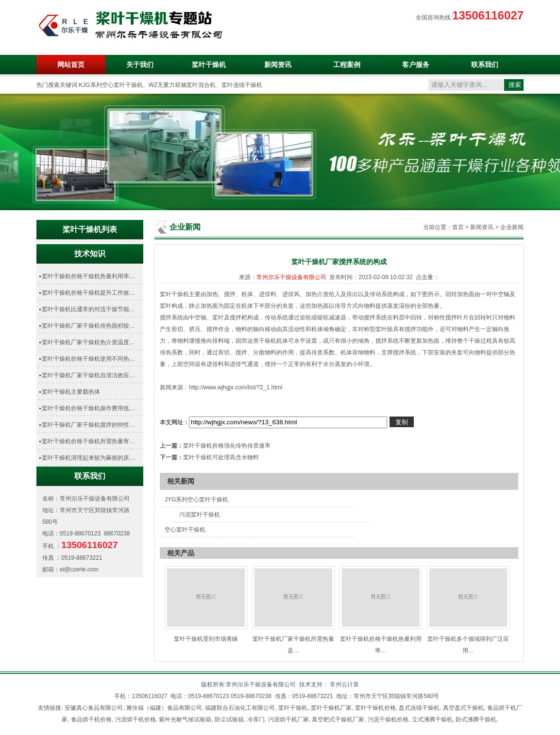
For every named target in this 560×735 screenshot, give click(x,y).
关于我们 (140, 65)
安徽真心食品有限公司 (94, 708)
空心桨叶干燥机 (185, 530)
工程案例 (347, 65)
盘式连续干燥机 (419, 708)
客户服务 (416, 65)
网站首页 (71, 65)
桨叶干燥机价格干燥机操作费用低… (88, 408)
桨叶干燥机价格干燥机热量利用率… (88, 276)
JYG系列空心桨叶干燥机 (196, 500)
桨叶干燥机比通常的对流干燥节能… (88, 309)
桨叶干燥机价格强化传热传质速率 (227, 446)
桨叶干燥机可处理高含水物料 (221, 457)
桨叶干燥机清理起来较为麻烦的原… (88, 458)
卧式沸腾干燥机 (476, 719)
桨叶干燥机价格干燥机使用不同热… (88, 359)
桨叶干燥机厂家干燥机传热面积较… (88, 326)
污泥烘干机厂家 (288, 719)
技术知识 (90, 254)
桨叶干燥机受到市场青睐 (206, 639)
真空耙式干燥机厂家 (338, 719)
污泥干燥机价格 (388, 719)
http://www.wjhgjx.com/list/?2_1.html (236, 387)
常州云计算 (344, 685)
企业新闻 (512, 227)
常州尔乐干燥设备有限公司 (291, 277)
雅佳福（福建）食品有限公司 (164, 708)
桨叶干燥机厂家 (331, 708)
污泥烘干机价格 (136, 719)
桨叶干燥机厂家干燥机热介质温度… (88, 342)
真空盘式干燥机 (463, 708)
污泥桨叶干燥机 (200, 515)
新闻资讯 (278, 65)
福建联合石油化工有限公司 (240, 708)
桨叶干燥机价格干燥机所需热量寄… (88, 441)
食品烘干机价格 (91, 719)
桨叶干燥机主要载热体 (71, 392)
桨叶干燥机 (209, 65)
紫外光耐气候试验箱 (185, 719)
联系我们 (485, 65)
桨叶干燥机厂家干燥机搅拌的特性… (88, 425)
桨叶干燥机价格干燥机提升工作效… (88, 293)
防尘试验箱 (229, 719)
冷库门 (256, 719)
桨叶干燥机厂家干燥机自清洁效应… (88, 375)
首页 (458, 227)
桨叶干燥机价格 (375, 708)
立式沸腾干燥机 (432, 719)
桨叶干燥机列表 (90, 229)
